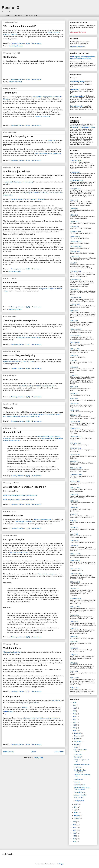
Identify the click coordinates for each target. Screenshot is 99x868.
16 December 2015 (76, 329)
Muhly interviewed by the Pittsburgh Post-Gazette (20, 495)
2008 (74, 836)
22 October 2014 (75, 455)
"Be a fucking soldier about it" (20, 26)
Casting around (12, 697)
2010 (74, 830)
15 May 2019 (74, 215)
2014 (74, 731)
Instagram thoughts (14, 539)
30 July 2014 (74, 494)
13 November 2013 (76, 574)
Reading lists (75, 89)
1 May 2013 (74, 655)
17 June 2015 (74, 367)
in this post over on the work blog (28, 337)
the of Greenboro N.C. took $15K (28, 199)
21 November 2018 (76, 246)
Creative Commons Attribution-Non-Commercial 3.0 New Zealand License (83, 127)
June (76, 804)
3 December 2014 (75, 443)
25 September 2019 (77, 180)
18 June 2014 (74, 508)
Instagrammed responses (43, 519)
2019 (74, 717)
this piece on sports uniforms (29, 703)
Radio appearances (15, 82)
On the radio (10, 57)
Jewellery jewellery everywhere (20, 320)
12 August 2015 (75, 349)
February (77, 815)
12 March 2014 (75, 546)
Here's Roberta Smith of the (19, 362)
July (76, 747)
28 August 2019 (75, 189)
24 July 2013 (74, 622)
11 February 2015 (75, 422)
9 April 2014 (74, 534)
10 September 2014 (76, 475)
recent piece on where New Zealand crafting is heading (39, 718)
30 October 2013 (75, 582)
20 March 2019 (75, 227)
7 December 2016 (75, 271)
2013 (74, 822)
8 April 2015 (74, 399)
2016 (74, 725)
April (76, 810)
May (76, 807)
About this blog (31, 15)
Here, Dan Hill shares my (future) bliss (48, 153)
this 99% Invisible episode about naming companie (36, 386)
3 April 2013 (74, 671)
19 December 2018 (76, 242)
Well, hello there (12, 648)
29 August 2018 (75, 251)
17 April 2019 (74, 222)
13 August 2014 (75, 488)
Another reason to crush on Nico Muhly (25, 487)
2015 (74, 728)
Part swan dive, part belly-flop (19, 355)
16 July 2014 (74, 501)
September (78, 742)
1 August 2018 (75, 256)
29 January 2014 (75, 561)
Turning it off (10, 93)
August (77, 744)
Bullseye (25, 707)
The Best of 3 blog (76, 124)
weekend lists (8, 711)
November (78, 736)
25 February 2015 (75, 415)
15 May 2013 (74, 648)
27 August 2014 (75, 481)
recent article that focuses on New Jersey (19, 182)
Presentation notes (77, 106)
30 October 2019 (76, 161)
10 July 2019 (74, 200)
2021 (74, 711)
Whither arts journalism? (17, 171)
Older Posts (59, 752)
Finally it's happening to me (18, 136)
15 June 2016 (74, 321)
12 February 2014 (75, 554)
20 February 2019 (75, 232)
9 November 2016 (76, 280)
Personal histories (13, 515)
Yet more (8, 408)
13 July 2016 (74, 311)
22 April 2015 (74, 394)
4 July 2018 (74, 263)
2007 (74, 839)
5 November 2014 (76, 448)
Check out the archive (78, 47)
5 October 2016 (75, 289)
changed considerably (42, 116)
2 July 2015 (74, 361)
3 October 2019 (75, 172)
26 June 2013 (74, 637)
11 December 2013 (76, 569)
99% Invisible (56, 701)
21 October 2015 (75, 342)
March (76, 813)
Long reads (18, 15)
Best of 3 (10, 8)
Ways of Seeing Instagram (47, 574)
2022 (74, 708)
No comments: (37, 43)
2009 (74, 833)
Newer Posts (9, 752)
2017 (74, 722)
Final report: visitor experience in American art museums (83, 58)
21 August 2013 (75, 607)
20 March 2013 (75, 678)
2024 (74, 702)
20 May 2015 (74, 387)
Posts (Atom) (38, 758)
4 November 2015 (76, 336)
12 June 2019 (74, 208)
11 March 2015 (75, 410)
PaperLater (51, 140)
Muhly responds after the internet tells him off (19, 500)
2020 (74, 714)
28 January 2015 (75, 428)
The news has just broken (12, 652)
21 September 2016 (76, 298)
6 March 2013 (74, 688)
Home (7, 15)
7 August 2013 (75, 615)
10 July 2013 (74, 628)
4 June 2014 (74, 514)
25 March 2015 (75, 404)
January (77, 818)
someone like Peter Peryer (19, 552)
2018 (74, 719)
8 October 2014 (75, 461)
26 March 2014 (75, 541)
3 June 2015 (74, 375)
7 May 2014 (74, 521)
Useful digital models (16, 46)
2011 (74, 827)
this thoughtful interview (24, 522)
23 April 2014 (74, 528)
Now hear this (11, 380)
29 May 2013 (74, 642)
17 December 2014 (76, 437)
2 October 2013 (75, 589)
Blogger (61, 864)
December (78, 733)
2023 (74, 705)
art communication (15, 271)
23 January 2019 (75, 237)
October (77, 739)
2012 (74, 825)
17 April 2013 (74, 663)
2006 (74, 842)
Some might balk (12, 432)
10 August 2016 (75, 304)
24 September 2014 (76, 468)
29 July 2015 (74, 356)
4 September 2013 (76, 599)
